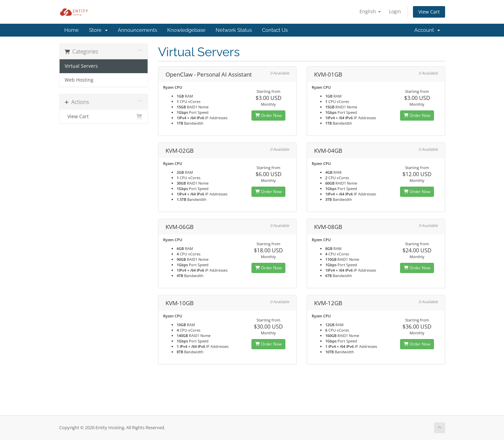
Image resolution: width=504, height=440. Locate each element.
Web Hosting (79, 80)
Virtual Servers (81, 66)
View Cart (429, 12)
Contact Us (275, 30)
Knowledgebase (186, 30)
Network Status (234, 30)
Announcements (137, 30)
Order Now (268, 115)
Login (395, 11)
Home (72, 30)
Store (98, 30)
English (370, 11)
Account (427, 30)
